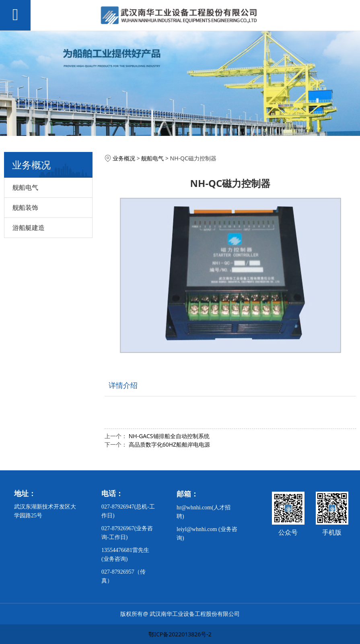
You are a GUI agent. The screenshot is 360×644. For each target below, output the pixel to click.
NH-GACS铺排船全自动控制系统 (169, 436)
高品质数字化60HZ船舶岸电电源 (169, 444)
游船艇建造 (29, 228)
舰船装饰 (25, 207)
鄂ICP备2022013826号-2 (180, 634)
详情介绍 (123, 385)
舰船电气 (25, 187)
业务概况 (124, 158)
